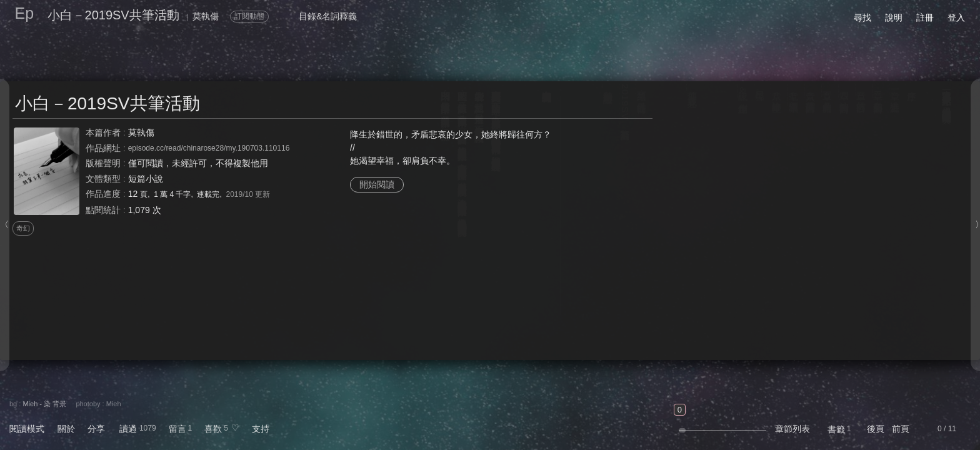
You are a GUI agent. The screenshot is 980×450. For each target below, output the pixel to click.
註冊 (925, 17)
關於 (66, 429)
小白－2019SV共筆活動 (113, 15)
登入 (956, 17)
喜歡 (213, 429)
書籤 (836, 429)
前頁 (901, 429)
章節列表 (792, 429)
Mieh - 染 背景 (44, 404)
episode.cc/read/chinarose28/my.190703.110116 (209, 148)
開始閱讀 (377, 184)
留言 (177, 429)
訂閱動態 (249, 16)
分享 (96, 429)
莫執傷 (141, 132)
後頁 (876, 429)
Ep (25, 13)
